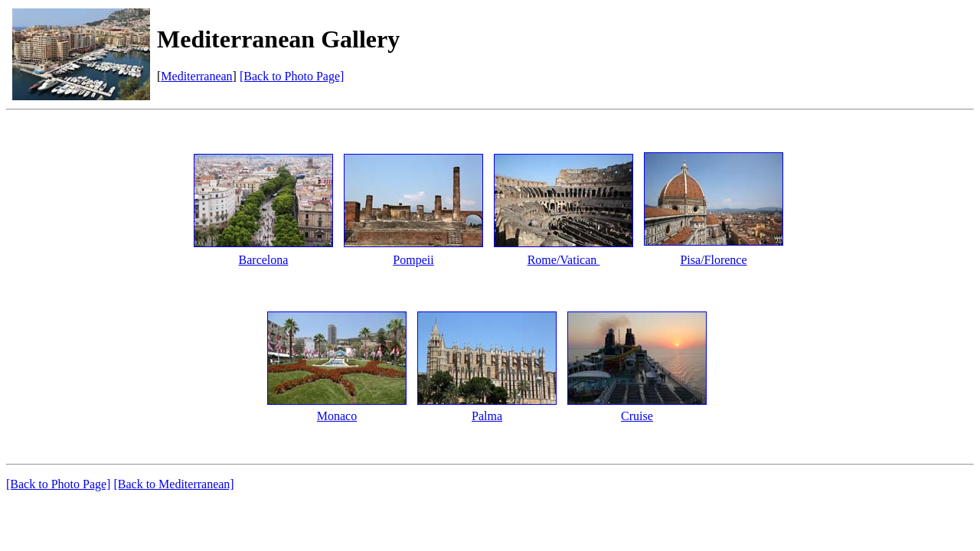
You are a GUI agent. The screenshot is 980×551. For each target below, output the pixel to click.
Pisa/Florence (713, 260)
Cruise (637, 416)
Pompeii (413, 260)
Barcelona (264, 260)
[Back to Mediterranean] (173, 484)
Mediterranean (196, 76)
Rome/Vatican (564, 260)
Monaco (337, 416)
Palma (487, 416)
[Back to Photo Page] (292, 76)
